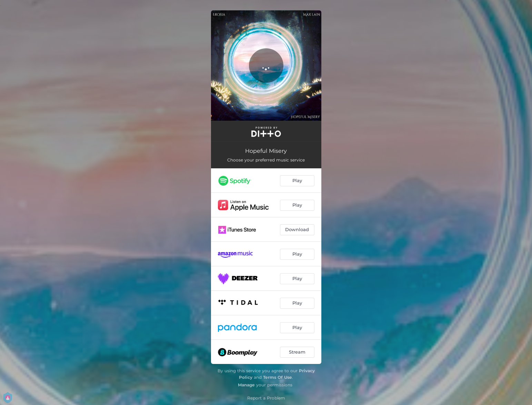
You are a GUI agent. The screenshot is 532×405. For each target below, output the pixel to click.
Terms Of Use (278, 377)
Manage (246, 385)
